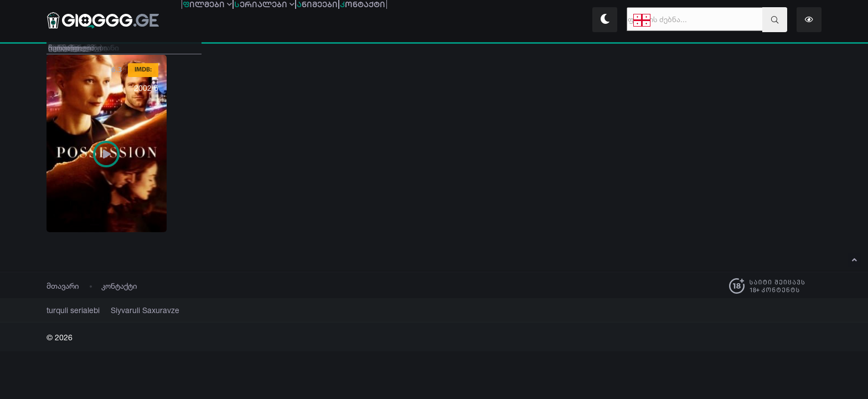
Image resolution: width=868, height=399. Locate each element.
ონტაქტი (472, 21)
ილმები (223, 21)
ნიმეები (396, 21)
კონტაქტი (119, 286)
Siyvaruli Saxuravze (132, 310)
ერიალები (312, 21)
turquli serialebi (69, 310)
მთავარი (63, 286)
